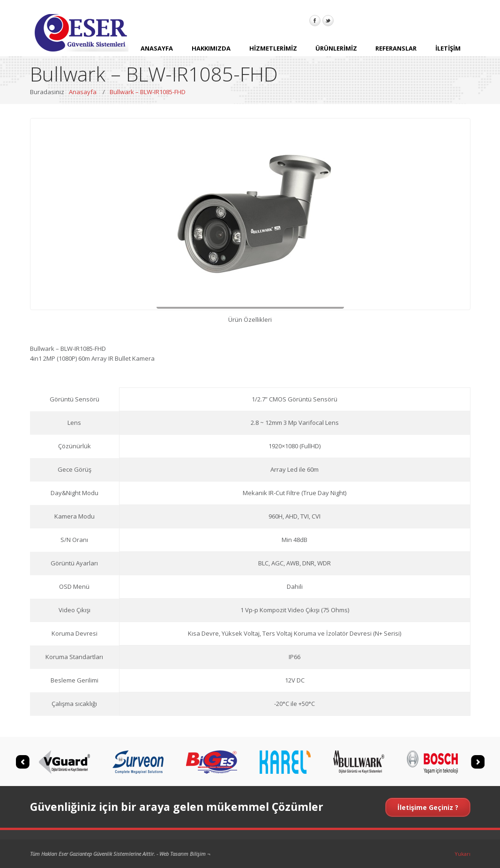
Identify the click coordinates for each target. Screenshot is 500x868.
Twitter (328, 21)
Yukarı (463, 854)
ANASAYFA (157, 51)
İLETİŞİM (448, 51)
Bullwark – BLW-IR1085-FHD (148, 92)
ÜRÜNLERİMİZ (336, 51)
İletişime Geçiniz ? (428, 807)
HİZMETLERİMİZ (273, 51)
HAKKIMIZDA (211, 51)
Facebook (315, 21)
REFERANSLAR (396, 51)
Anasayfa (83, 92)
